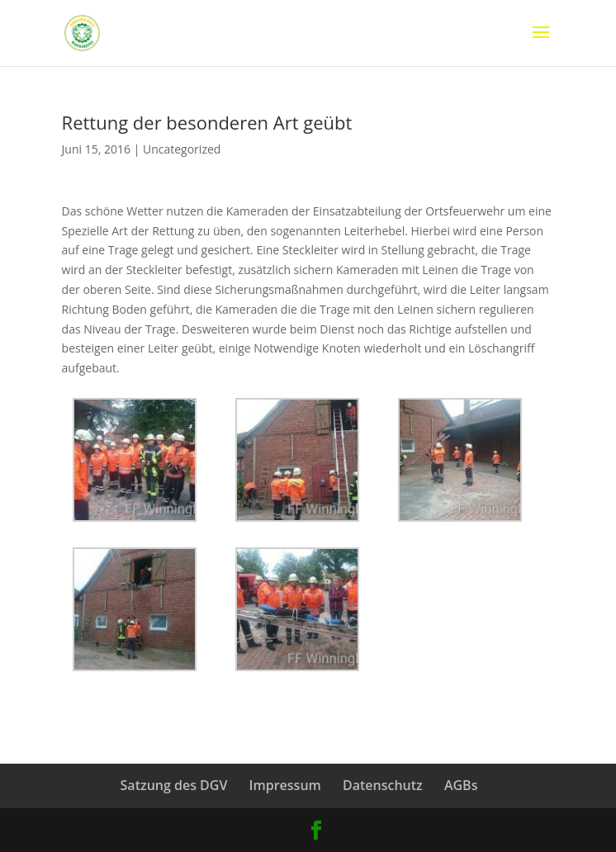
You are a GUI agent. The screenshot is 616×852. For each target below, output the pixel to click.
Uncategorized (182, 149)
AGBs (461, 785)
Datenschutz (383, 785)
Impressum (285, 785)
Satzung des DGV (174, 785)
